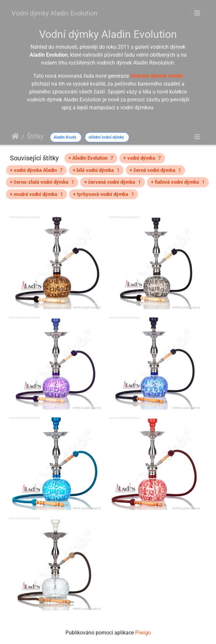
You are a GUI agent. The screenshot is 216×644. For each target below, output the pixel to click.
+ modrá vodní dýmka (36, 194)
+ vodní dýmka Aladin (36, 170)
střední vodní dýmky (106, 137)
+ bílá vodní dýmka (96, 170)
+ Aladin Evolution (91, 158)
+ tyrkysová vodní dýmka (104, 194)
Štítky (35, 136)
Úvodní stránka (15, 136)
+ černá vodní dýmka (155, 170)
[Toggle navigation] (197, 13)
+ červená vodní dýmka (113, 182)
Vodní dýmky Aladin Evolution (54, 13)
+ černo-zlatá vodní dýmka (42, 182)
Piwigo (143, 633)
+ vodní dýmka (142, 158)
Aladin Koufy (65, 137)
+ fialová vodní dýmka (178, 182)
